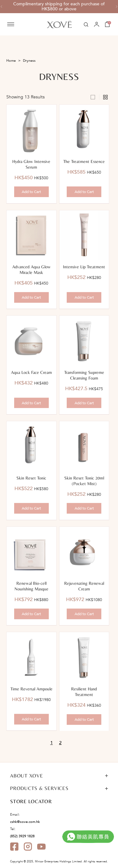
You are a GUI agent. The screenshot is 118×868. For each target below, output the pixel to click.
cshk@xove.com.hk (25, 822)
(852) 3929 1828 (22, 836)
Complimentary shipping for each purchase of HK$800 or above (59, 7)
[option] (59, 7)
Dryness (29, 61)
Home (11, 61)
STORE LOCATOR (31, 801)
